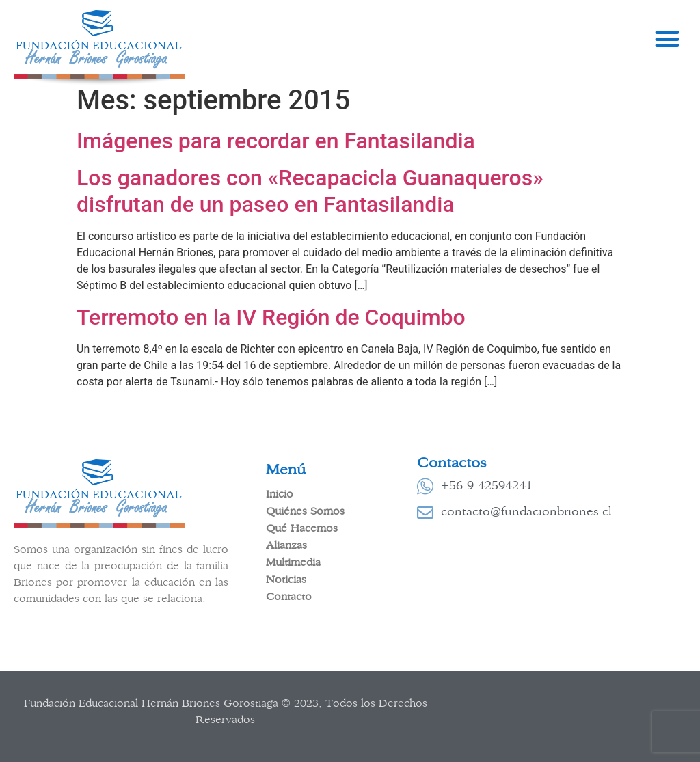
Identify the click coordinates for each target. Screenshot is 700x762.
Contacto (289, 597)
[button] (667, 39)
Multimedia (293, 562)
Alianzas (286, 545)
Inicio (280, 494)
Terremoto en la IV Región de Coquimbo (271, 317)
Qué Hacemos (302, 528)
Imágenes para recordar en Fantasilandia (276, 141)
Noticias (286, 580)
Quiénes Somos (305, 511)
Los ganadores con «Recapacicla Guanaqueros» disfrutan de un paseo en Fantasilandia (310, 191)
